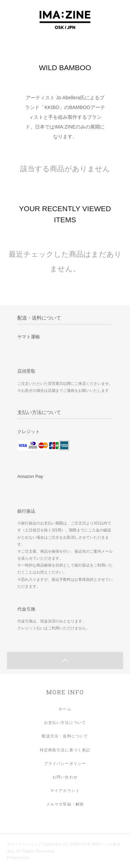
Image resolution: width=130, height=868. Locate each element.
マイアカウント (65, 791)
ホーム (65, 709)
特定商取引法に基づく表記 (65, 750)
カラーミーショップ (24, 844)
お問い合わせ (65, 777)
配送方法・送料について (65, 736)
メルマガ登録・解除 (65, 804)
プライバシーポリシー (65, 763)
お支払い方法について (65, 722)
